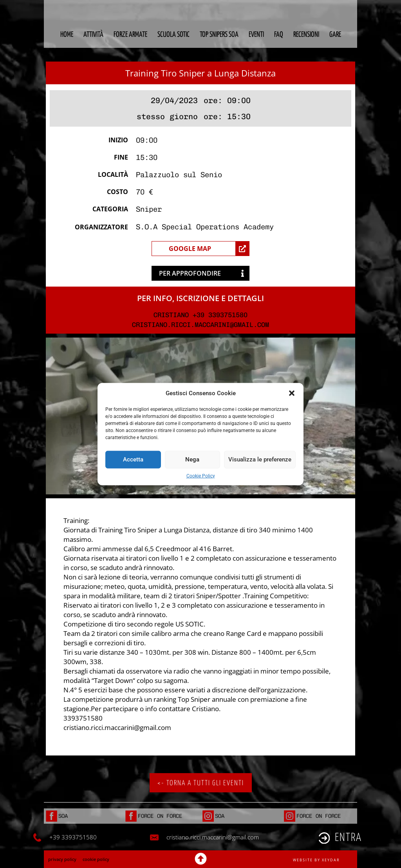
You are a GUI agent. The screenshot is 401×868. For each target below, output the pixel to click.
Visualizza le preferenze (260, 459)
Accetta (133, 459)
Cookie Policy (201, 476)
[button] (292, 393)
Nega (192, 459)
